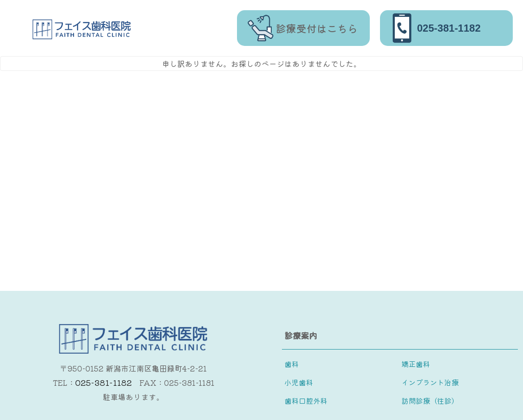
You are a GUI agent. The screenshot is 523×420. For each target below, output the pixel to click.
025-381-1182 (103, 382)
